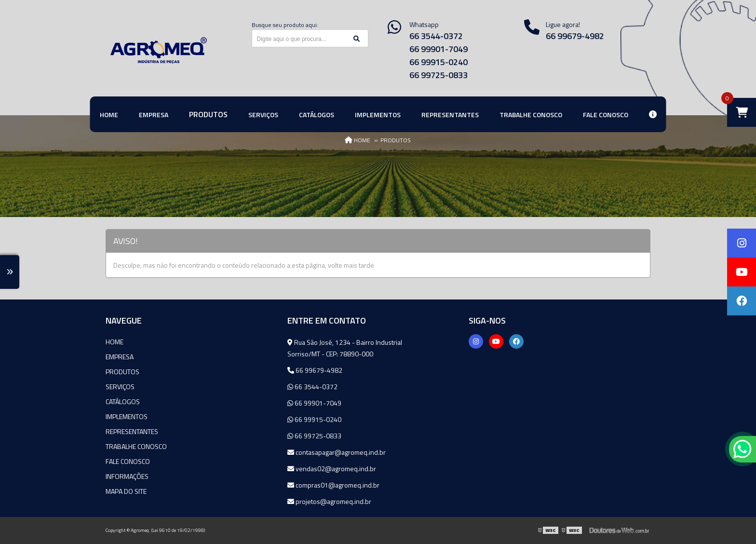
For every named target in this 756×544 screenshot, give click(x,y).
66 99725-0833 (439, 75)
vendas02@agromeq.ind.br (332, 469)
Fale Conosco (128, 461)
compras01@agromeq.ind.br (333, 485)
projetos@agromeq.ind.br (329, 501)
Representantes (132, 431)
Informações (127, 476)
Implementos (127, 416)
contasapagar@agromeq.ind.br (337, 452)
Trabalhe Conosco (136, 446)
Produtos (122, 372)
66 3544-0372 (436, 36)
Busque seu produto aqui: (285, 25)
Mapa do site (126, 491)
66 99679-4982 (575, 36)
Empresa (120, 357)
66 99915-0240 (439, 62)
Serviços (120, 387)
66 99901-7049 (439, 49)
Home (115, 342)
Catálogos (123, 401)
